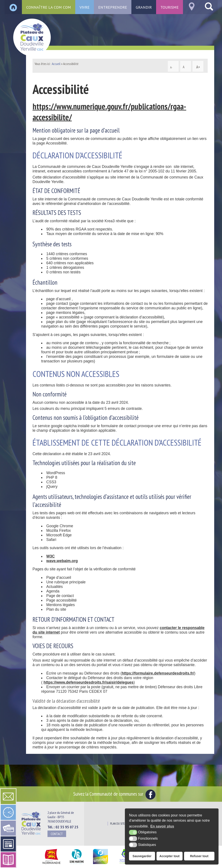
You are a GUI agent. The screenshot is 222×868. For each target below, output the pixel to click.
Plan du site (118, 824)
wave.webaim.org (62, 561)
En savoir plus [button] (162, 826)
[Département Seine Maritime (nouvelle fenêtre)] (77, 864)
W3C (51, 556)
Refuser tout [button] (199, 856)
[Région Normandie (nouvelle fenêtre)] (51, 864)
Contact (57, 834)
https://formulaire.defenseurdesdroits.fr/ (158, 673)
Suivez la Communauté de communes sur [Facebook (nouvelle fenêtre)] (114, 794)
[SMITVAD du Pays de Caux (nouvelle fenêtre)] (100, 864)
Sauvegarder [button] (142, 856)
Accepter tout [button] (169, 856)
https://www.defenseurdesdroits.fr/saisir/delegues (89, 682)
